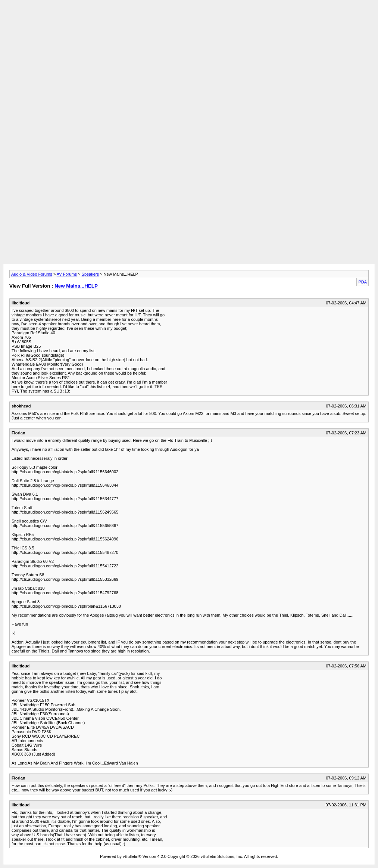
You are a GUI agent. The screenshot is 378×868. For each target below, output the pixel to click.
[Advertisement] (189, 20)
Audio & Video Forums (32, 274)
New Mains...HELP (76, 286)
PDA (363, 282)
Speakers (90, 274)
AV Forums (67, 274)
